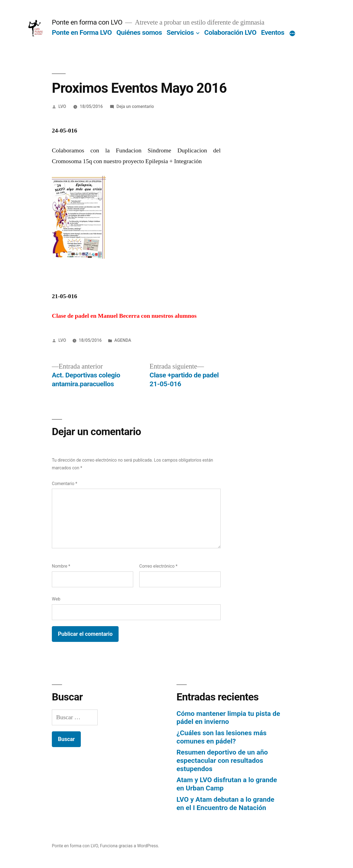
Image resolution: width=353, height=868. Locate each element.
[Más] (292, 34)
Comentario (65, 484)
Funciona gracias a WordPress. (130, 846)
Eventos (273, 32)
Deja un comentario (135, 106)
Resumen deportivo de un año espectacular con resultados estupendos (222, 760)
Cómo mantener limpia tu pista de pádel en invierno (228, 718)
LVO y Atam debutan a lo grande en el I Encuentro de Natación (225, 804)
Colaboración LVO (230, 32)
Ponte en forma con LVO (87, 22)
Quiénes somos (139, 32)
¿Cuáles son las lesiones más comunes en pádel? (221, 737)
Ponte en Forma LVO (82, 32)
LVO (62, 106)
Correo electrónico (158, 566)
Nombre (61, 566)
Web (56, 599)
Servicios (180, 32)
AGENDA (123, 340)
